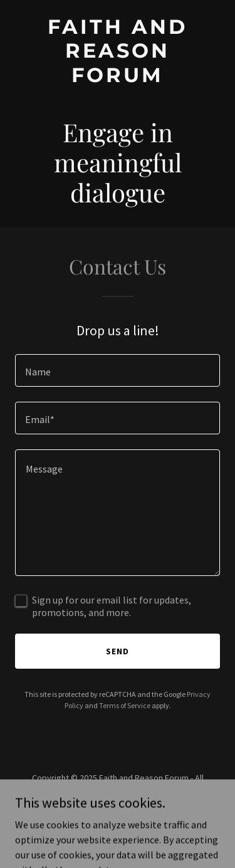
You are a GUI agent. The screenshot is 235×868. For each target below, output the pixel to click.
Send (118, 651)
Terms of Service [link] (125, 705)
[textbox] (118, 370)
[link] (118, 78)
